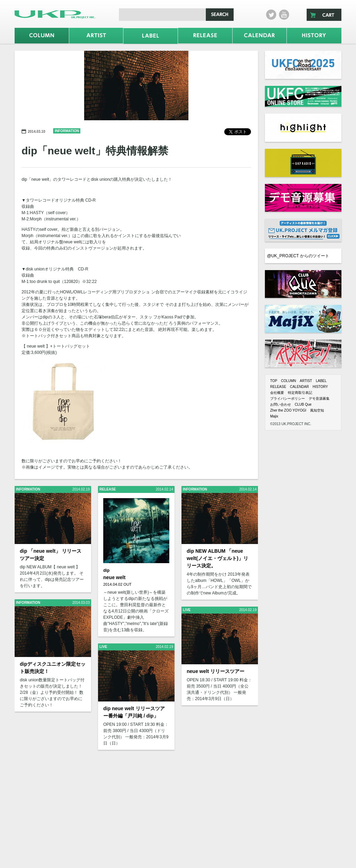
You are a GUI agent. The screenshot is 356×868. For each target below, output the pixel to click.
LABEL (321, 381)
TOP (274, 381)
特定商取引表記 (300, 393)
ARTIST (306, 381)
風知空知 (317, 410)
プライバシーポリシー (288, 399)
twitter (271, 15)
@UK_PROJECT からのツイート (298, 256)
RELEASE (278, 387)
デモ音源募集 (319, 399)
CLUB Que (303, 404)
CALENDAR (299, 387)
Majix (274, 416)
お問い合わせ (281, 404)
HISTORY (320, 387)
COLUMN (288, 381)
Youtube (284, 15)
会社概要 (277, 393)
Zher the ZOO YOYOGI (288, 410)
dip (106, 570)
